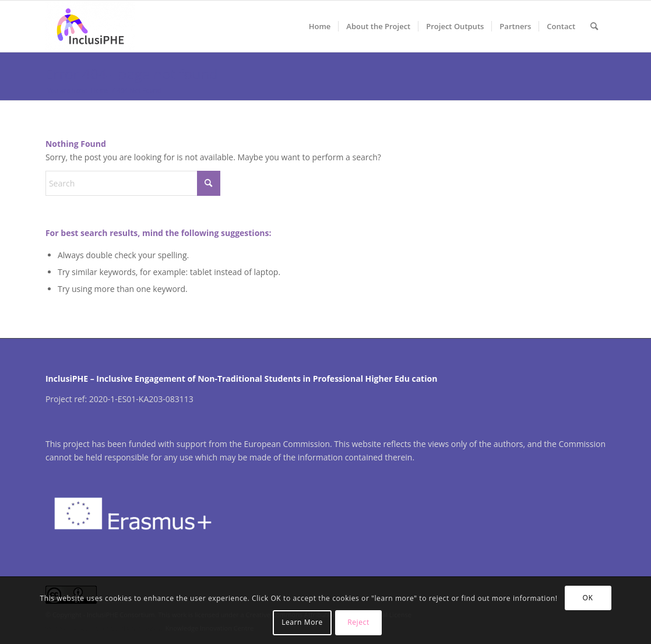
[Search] (594, 26)
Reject (358, 622)
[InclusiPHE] (90, 26)
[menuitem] (320, 26)
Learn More (302, 622)
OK (588, 598)
